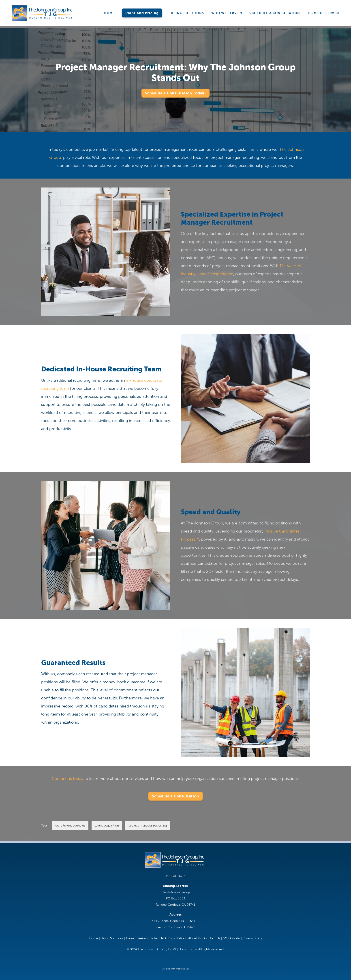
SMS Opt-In (231, 938)
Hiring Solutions (187, 13)
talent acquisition (107, 826)
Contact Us (212, 938)
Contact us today (67, 779)
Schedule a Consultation (175, 796)
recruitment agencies (70, 826)
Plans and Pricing (142, 13)
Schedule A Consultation (275, 13)
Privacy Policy (252, 938)
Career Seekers (137, 938)
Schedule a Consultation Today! (175, 93)
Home (109, 13)
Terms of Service (324, 13)
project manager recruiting (148, 826)
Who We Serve (227, 13)
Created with (176, 969)
